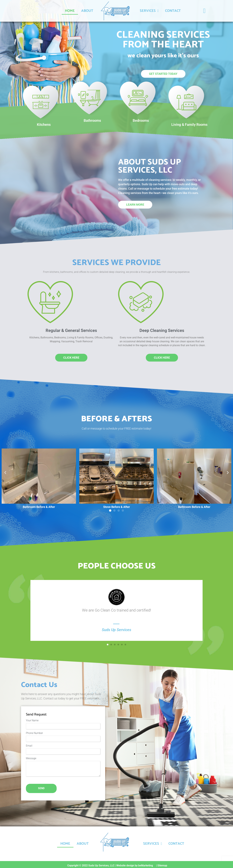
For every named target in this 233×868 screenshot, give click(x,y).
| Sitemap (162, 863)
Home (70, 11)
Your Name (32, 720)
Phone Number (34, 733)
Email (29, 745)
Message (31, 757)
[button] (5, 473)
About (87, 11)
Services (149, 11)
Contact (173, 11)
